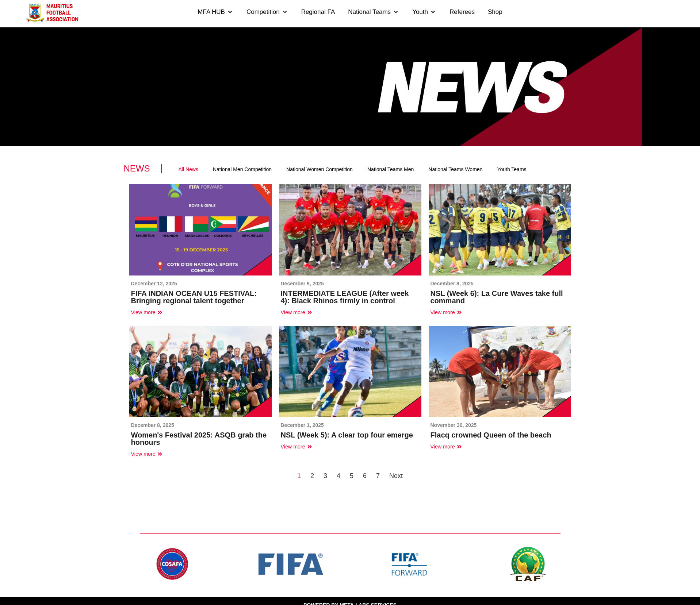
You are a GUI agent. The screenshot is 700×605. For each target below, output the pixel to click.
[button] (215, 12)
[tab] (188, 169)
